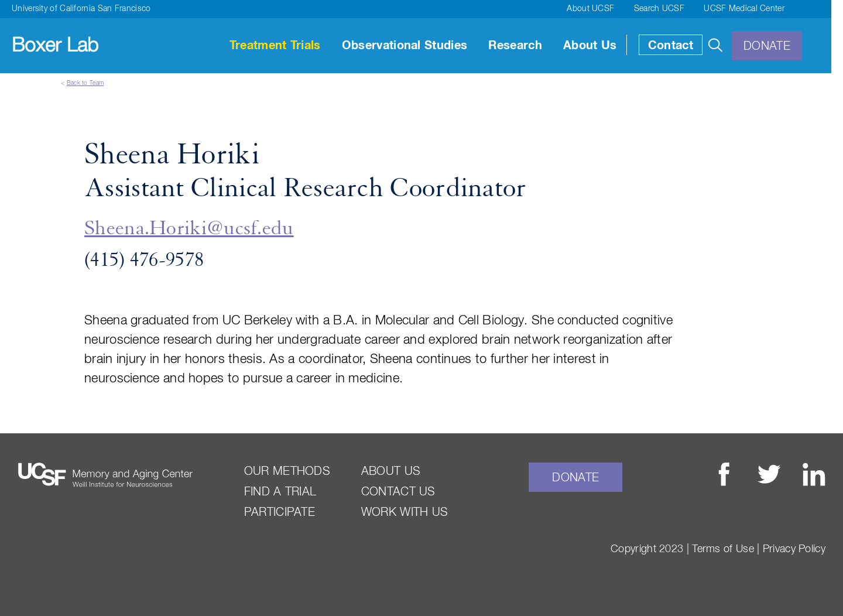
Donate (767, 46)
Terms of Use (723, 549)
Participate (280, 512)
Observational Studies (405, 46)
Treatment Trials (275, 46)
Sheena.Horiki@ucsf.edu (189, 229)
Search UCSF (659, 9)
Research (515, 46)
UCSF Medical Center (744, 9)
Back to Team (85, 83)
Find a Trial (280, 492)
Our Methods (287, 471)
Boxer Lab (55, 46)
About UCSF (590, 9)
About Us (590, 46)
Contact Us (398, 492)
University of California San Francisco (81, 9)
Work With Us (405, 512)
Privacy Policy (794, 549)
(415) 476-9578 (144, 261)
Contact (671, 46)
